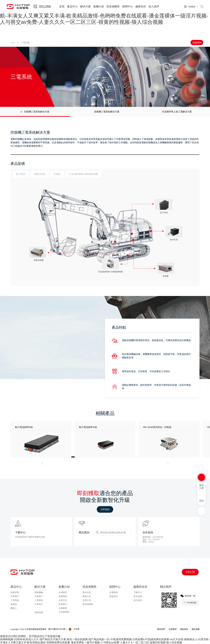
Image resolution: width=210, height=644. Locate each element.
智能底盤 (39, 612)
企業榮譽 (63, 608)
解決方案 (85, 6)
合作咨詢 (138, 600)
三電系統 (15, 600)
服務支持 (141, 6)
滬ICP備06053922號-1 (58, 629)
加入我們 (154, 6)
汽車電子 (15, 596)
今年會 (38, 608)
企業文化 (63, 600)
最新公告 (87, 596)
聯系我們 (161, 629)
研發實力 (63, 604)
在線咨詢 (197, 43)
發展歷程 (63, 596)
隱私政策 (184, 629)
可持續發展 (64, 612)
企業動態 (114, 592)
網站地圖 (196, 629)
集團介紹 (99, 6)
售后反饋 (138, 596)
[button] (42, 464)
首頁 (62, 6)
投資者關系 (113, 6)
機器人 (14, 608)
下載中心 (138, 592)
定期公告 (87, 600)
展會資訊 (114, 596)
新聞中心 (127, 6)
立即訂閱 (190, 572)
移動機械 (39, 592)
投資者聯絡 (88, 604)
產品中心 (72, 6)
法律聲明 (173, 629)
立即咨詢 (105, 509)
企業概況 (63, 592)
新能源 (14, 604)
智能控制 (15, 592)
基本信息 (87, 592)
